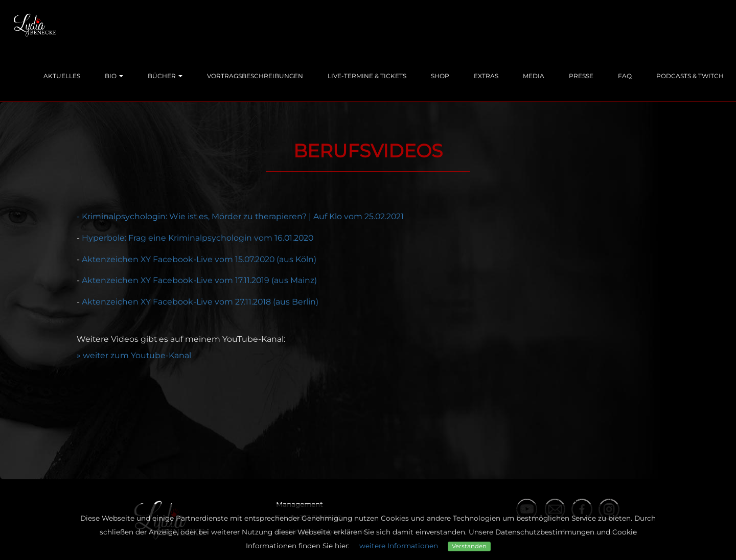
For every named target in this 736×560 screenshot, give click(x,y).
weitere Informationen (399, 546)
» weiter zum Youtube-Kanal (134, 355)
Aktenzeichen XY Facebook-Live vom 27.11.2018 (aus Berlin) (200, 302)
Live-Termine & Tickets (367, 76)
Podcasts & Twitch (690, 76)
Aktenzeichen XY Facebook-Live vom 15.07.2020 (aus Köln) (199, 259)
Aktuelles (62, 76)
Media (534, 76)
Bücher (165, 76)
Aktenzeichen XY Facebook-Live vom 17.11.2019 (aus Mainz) (199, 280)
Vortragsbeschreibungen (255, 76)
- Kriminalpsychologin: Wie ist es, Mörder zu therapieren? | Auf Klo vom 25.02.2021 (240, 216)
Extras (486, 76)
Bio (114, 76)
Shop (440, 76)
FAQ (625, 76)
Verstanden (469, 546)
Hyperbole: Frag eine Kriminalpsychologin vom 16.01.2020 (198, 238)
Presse (581, 76)
